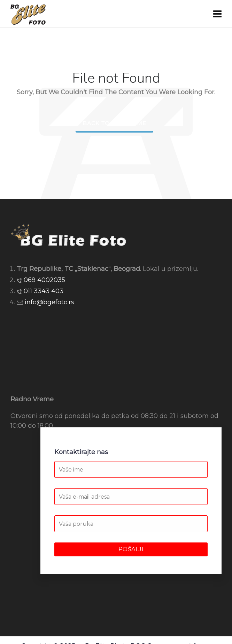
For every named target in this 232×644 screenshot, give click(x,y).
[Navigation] (217, 14)
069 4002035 (44, 280)
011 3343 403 (44, 291)
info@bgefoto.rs (49, 302)
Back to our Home (114, 123)
